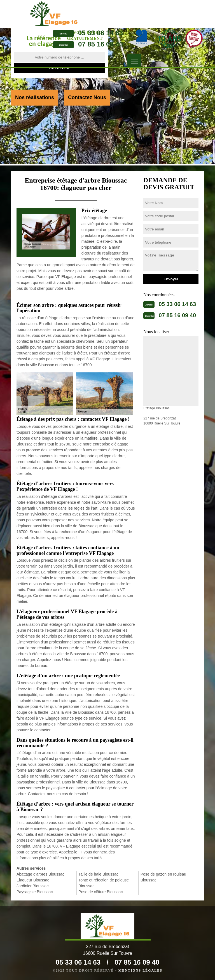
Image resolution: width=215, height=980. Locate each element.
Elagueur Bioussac (33, 880)
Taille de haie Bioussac (98, 874)
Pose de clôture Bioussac (101, 892)
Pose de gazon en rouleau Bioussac (163, 877)
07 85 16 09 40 (101, 44)
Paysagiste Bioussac (35, 892)
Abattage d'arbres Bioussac (40, 874)
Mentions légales (140, 970)
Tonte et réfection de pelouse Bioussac (104, 883)
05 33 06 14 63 (101, 33)
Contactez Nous (87, 97)
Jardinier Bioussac (32, 886)
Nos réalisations (35, 97)
